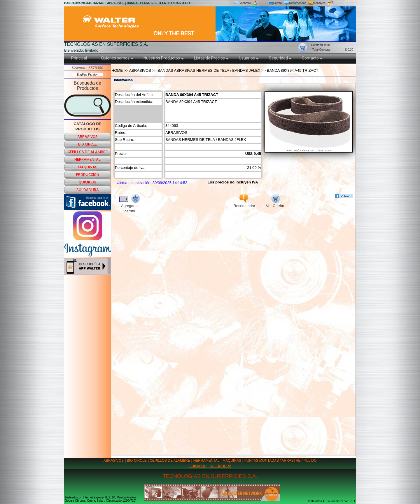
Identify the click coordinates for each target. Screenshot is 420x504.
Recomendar (297, 3)
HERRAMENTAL (206, 461)
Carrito (277, 3)
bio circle (87, 144)
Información (123, 80)
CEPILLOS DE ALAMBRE (170, 461)
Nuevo (263, 3)
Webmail (245, 3)
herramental (87, 159)
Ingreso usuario (344, 3)
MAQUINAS (232, 461)
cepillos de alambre (88, 152)
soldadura (88, 190)
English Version (87, 75)
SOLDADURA (220, 466)
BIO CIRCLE (137, 461)
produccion (88, 175)
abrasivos (87, 137)
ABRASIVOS (114, 461)
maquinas (88, 167)
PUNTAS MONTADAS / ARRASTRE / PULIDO (281, 461)
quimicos (87, 182)
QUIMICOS (198, 466)
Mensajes (319, 3)
